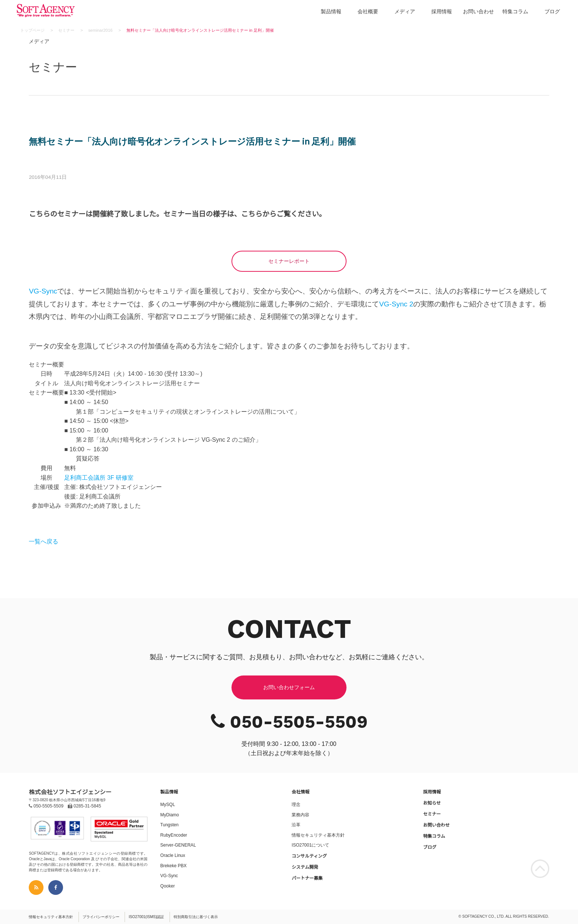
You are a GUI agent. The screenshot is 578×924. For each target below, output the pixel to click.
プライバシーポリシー (101, 917)
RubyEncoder (174, 835)
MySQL (168, 805)
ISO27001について (310, 845)
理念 (296, 805)
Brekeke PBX (173, 866)
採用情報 (442, 11)
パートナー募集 (307, 878)
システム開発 (305, 867)
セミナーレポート (289, 261)
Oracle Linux (173, 855)
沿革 (296, 825)
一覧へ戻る (43, 541)
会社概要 (368, 11)
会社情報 (300, 792)
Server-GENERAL (178, 845)
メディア (405, 11)
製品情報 (331, 11)
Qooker (168, 886)
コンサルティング (309, 856)
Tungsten (170, 825)
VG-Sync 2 (396, 304)
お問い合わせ (478, 11)
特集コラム (515, 11)
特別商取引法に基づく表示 (196, 917)
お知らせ (432, 803)
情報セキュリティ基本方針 (318, 835)
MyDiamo (170, 815)
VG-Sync (43, 291)
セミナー (432, 814)
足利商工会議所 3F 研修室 (99, 478)
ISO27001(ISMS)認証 (146, 917)
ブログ (552, 11)
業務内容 (300, 815)
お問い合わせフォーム (289, 687)
